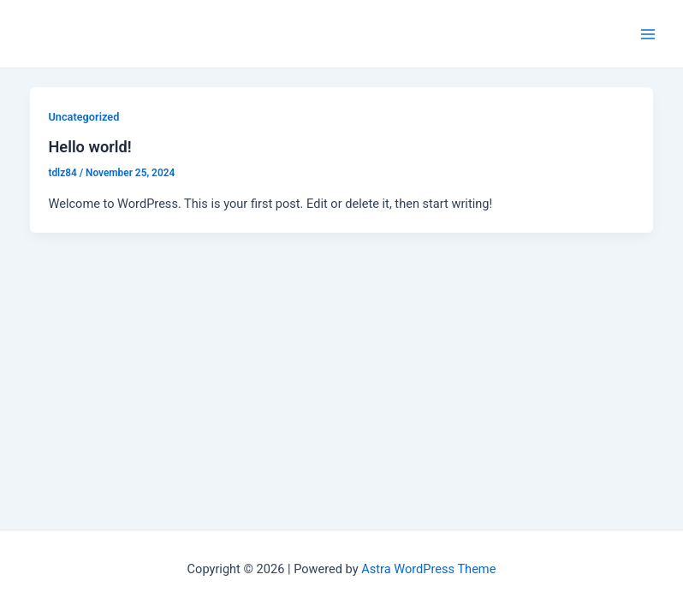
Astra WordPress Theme (428, 569)
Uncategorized (83, 117)
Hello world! (89, 147)
